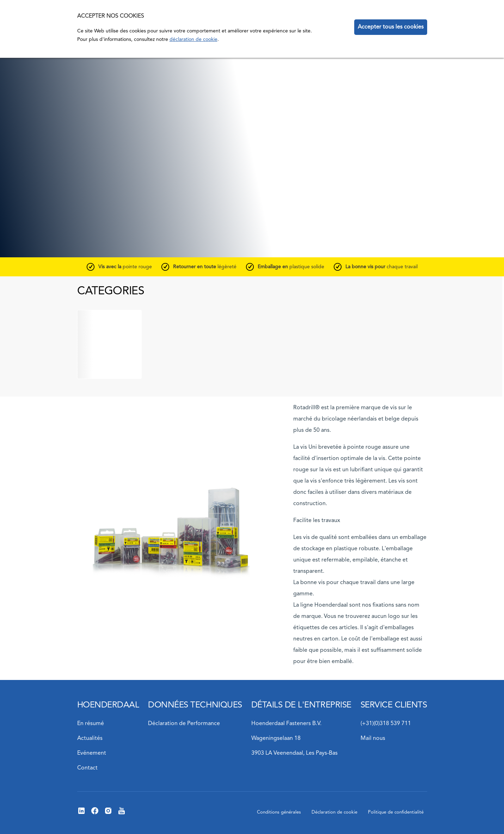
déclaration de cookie (193, 39)
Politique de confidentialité (396, 812)
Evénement (92, 753)
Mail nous (373, 738)
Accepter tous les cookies (391, 27)
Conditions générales (279, 812)
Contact (87, 768)
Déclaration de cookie (334, 812)
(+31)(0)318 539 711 (386, 724)
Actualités (90, 738)
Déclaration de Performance (184, 724)
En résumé (91, 724)
